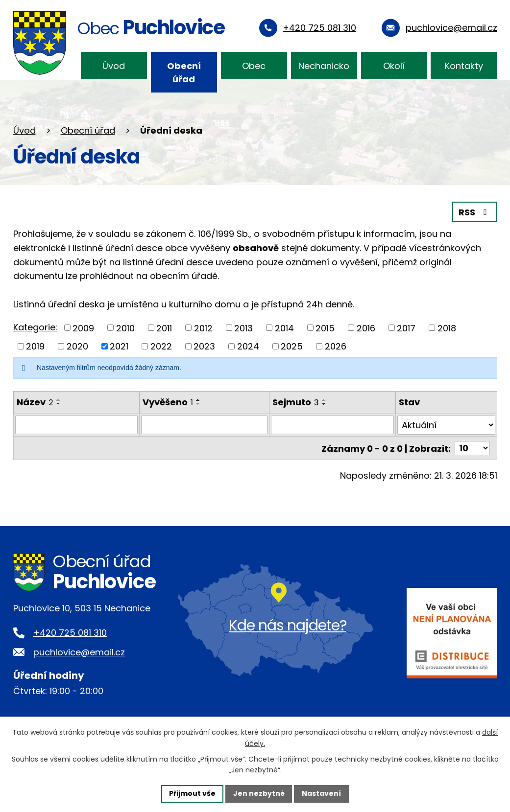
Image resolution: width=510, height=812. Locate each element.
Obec (254, 66)
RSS (475, 212)
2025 (292, 346)
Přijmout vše (192, 793)
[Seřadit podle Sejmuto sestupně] (324, 404)
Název (35, 402)
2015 (325, 328)
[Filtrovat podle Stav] (446, 425)
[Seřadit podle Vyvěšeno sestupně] (198, 404)
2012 (203, 328)
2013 (243, 328)
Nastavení (322, 793)
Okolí (394, 66)
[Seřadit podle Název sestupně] (59, 404)
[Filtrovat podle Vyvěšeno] (204, 425)
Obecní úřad (184, 72)
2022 (161, 346)
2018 (447, 328)
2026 (336, 346)
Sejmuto (296, 402)
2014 (284, 328)
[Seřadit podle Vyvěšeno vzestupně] (198, 400)
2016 (366, 328)
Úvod (114, 66)
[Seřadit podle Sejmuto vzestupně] (324, 400)
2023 (204, 346)
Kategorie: (35, 327)
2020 (77, 346)
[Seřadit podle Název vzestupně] (59, 400)
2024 (248, 346)
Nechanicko (324, 66)
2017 (406, 328)
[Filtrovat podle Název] (77, 425)
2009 (83, 328)
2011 (164, 328)
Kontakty (464, 66)
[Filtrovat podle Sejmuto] (332, 425)
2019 (35, 346)
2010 (125, 328)
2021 (119, 346)
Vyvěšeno (168, 402)
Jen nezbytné (259, 793)
